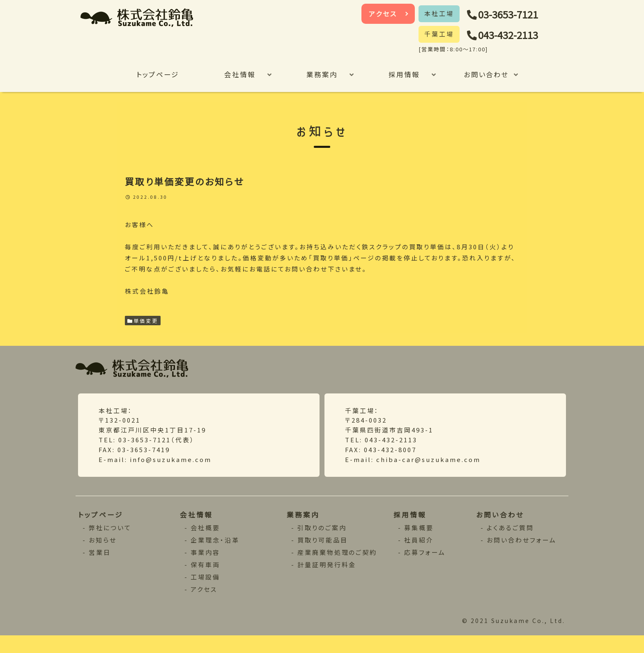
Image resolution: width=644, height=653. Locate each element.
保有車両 (206, 581)
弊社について (111, 544)
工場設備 (206, 594)
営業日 (100, 569)
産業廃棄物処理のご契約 (338, 569)
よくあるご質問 (511, 544)
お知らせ (103, 557)
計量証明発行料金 (327, 581)
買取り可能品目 (323, 557)
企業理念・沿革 (215, 557)
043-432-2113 (513, 35)
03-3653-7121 (513, 15)
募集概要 (420, 544)
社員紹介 (420, 557)
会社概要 (206, 544)
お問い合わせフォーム (522, 557)
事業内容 (206, 569)
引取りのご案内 (322, 544)
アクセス (383, 14)
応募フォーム (425, 569)
